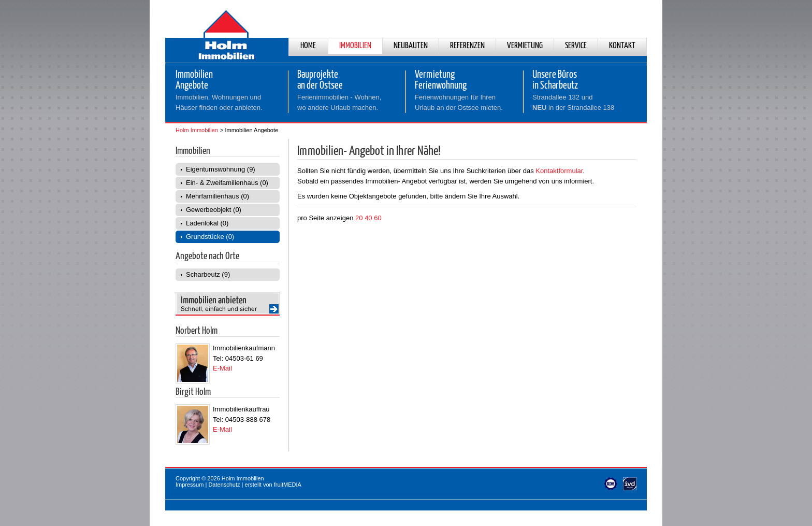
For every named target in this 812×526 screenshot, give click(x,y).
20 (359, 218)
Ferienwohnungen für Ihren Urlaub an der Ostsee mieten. (459, 102)
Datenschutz (224, 485)
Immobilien (355, 46)
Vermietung (525, 46)
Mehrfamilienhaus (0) (218, 196)
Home (308, 46)
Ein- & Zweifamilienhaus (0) (227, 183)
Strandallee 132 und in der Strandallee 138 (573, 102)
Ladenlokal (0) (207, 223)
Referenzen (467, 46)
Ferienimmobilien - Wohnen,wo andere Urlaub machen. (339, 102)
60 (378, 218)
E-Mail (222, 368)
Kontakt (622, 46)
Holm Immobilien (197, 130)
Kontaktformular (559, 171)
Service (576, 46)
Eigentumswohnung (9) (221, 169)
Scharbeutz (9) (208, 274)
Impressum (190, 485)
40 (368, 218)
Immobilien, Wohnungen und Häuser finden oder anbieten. (219, 102)
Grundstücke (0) (210, 237)
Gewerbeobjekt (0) (214, 210)
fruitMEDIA (288, 485)
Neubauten (411, 46)
